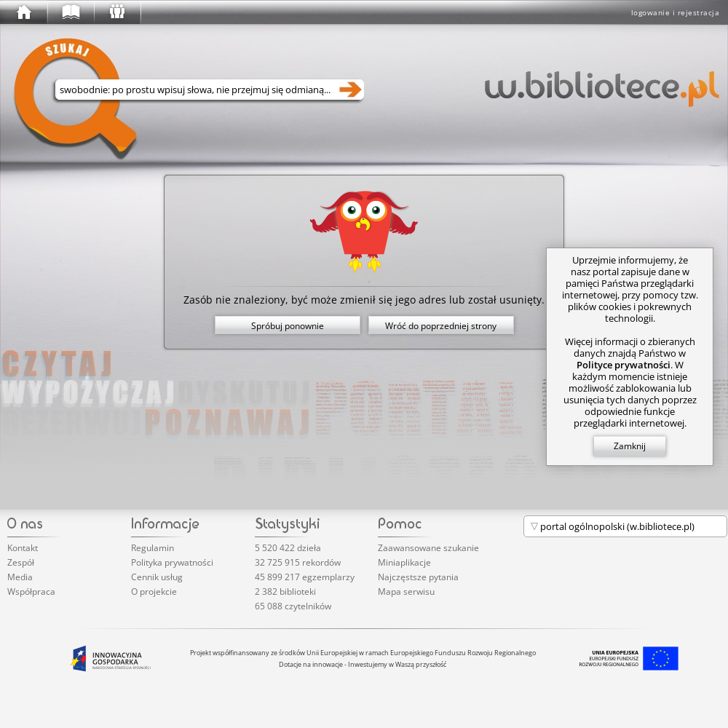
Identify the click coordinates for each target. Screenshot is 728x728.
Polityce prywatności (624, 365)
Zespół (21, 562)
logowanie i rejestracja (676, 12)
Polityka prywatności (172, 562)
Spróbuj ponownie (288, 326)
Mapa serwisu (406, 591)
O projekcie (154, 591)
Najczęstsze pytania (418, 577)
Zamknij (630, 446)
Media (20, 577)
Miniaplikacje (404, 562)
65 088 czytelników (293, 606)
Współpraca (31, 591)
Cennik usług (157, 577)
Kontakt (23, 548)
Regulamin (153, 548)
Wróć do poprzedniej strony (441, 326)
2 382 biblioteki (285, 591)
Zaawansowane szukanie (428, 548)
